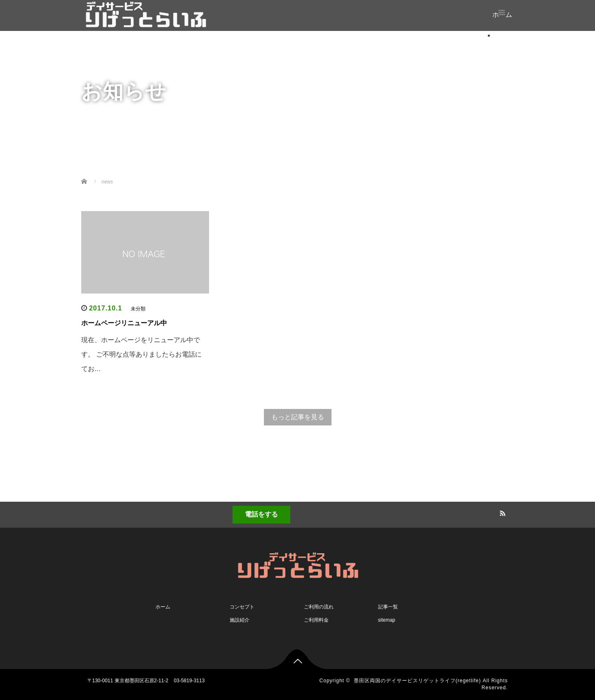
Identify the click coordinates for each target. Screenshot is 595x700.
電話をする (261, 514)
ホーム (504, 35)
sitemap (387, 620)
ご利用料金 (316, 620)
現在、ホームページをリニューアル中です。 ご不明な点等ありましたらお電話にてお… (141, 354)
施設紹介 (240, 620)
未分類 (138, 309)
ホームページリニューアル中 (124, 323)
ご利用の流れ (319, 607)
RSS (502, 512)
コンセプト (242, 607)
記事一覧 (388, 607)
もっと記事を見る (298, 417)
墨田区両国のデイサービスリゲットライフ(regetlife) (417, 681)
